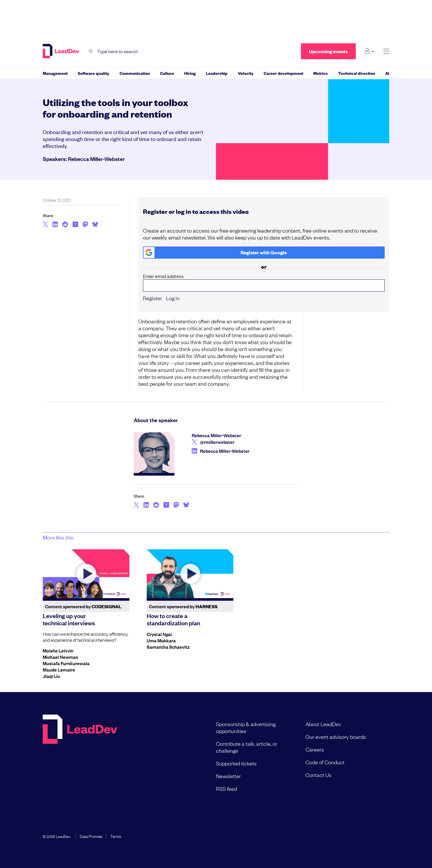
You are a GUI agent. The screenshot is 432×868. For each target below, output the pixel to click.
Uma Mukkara (161, 640)
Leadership (217, 73)
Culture (167, 73)
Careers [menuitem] (315, 749)
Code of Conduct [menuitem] (325, 762)
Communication (135, 73)
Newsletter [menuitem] (228, 776)
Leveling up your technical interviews (69, 619)
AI (387, 73)
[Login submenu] (369, 51)
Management (55, 73)
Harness (206, 606)
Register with (215, 253)
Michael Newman (60, 657)
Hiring (190, 73)
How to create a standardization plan (173, 619)
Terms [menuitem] (116, 836)
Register (152, 298)
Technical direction (357, 73)
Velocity (246, 73)
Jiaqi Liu (51, 676)
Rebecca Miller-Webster (96, 159)
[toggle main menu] (386, 51)
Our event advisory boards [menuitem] (336, 737)
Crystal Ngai (159, 634)
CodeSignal (106, 606)
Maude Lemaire (59, 669)
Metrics (321, 73)
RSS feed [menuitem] (227, 789)
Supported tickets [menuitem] (236, 763)
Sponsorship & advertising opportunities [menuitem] (246, 727)
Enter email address (264, 282)
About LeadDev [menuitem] (323, 724)
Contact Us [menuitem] (319, 775)
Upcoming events (328, 51)
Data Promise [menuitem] (91, 836)
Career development (283, 73)
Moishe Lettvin (58, 650)
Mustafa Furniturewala (66, 663)
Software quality (93, 73)
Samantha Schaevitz (168, 647)
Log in (173, 298)
